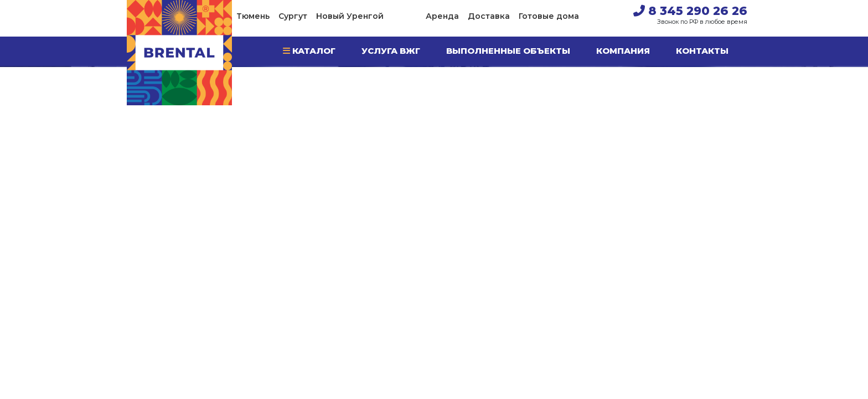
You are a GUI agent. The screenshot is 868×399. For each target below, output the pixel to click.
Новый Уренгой (350, 16)
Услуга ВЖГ (391, 51)
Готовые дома (549, 16)
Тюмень (253, 16)
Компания (623, 51)
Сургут (293, 16)
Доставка (489, 16)
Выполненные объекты (508, 51)
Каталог (309, 51)
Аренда (442, 16)
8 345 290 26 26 (690, 11)
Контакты (702, 51)
